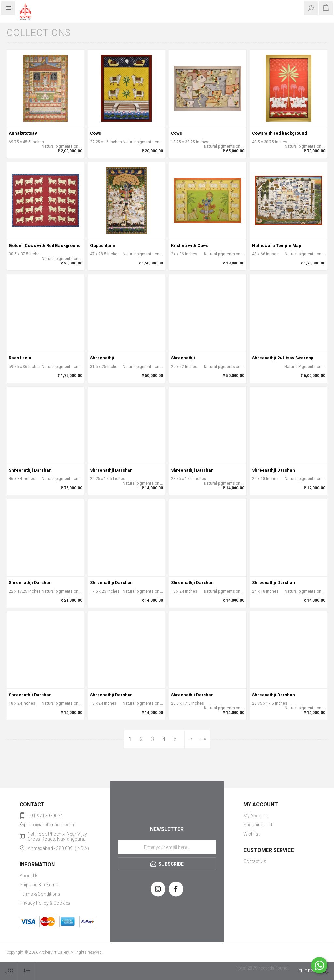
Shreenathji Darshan (30, 470)
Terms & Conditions (40, 894)
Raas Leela (20, 358)
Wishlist (251, 834)
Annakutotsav (23, 133)
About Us (29, 876)
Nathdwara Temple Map (277, 245)
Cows (96, 133)
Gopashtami (103, 245)
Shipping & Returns (39, 885)
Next (190, 739)
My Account (256, 816)
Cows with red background (280, 133)
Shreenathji (102, 358)
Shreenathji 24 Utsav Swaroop (283, 358)
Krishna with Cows (190, 245)
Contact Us (255, 861)
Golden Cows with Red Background (45, 245)
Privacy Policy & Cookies (45, 903)
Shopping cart (258, 825)
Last (203, 739)
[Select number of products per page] (9, 971)
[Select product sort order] (27, 971)
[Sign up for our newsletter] (167, 847)
